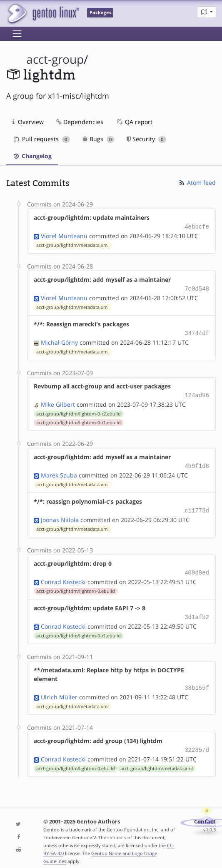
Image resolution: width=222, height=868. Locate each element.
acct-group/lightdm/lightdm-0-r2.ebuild (79, 410)
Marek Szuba (59, 471)
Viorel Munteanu (64, 235)
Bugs (99, 139)
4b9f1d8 (197, 462)
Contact (205, 813)
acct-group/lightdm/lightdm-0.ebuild (76, 585)
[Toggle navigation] (17, 34)
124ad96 (197, 392)
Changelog (32, 156)
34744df (197, 331)
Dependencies (80, 122)
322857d (197, 742)
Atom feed (197, 183)
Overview (28, 122)
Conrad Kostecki (63, 576)
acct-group (55, 59)
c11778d (197, 506)
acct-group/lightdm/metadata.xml (72, 244)
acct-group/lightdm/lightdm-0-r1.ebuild (79, 419)
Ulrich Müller (59, 690)
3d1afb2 (197, 611)
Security (146, 139)
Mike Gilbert (58, 401)
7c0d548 (197, 287)
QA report (134, 122)
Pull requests (42, 139)
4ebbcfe (197, 226)
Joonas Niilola (60, 515)
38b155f (197, 681)
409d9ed (197, 567)
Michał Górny (59, 340)
